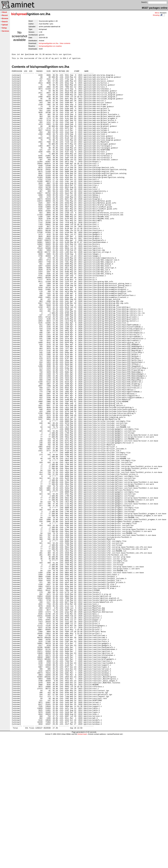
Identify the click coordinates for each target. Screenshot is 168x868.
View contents (65, 43)
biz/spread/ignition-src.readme (50, 46)
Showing (156, 15)
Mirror (157, 13)
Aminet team (82, 867)
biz (13, 14)
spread (22, 14)
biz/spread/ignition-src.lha (48, 43)
